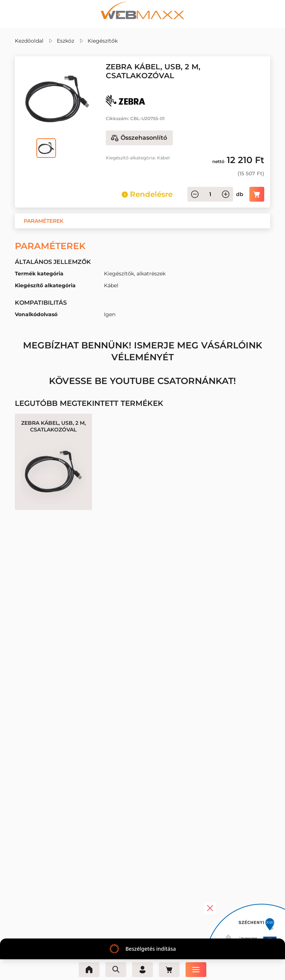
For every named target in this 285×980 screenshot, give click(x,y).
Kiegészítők (103, 41)
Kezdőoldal (29, 41)
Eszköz (65, 41)
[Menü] (196, 970)
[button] (44, 221)
